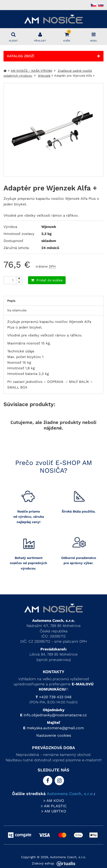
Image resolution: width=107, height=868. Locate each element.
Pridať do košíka (47, 280)
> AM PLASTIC (54, 806)
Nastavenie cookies (54, 735)
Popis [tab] (11, 301)
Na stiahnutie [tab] (17, 310)
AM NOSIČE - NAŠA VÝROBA (31, 71)
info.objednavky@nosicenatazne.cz (55, 715)
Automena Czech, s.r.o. (70, 794)
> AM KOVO (54, 801)
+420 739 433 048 (55, 697)
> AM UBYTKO (54, 811)
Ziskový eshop (53, 863)
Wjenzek (44, 76)
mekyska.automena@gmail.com (55, 728)
